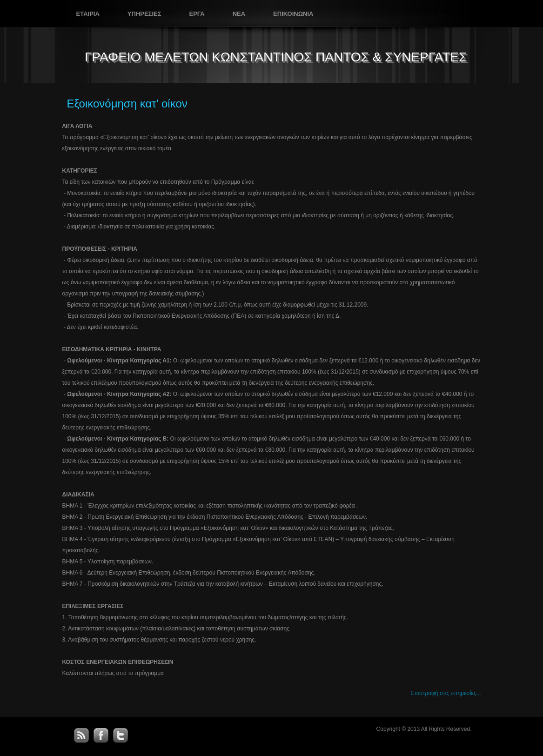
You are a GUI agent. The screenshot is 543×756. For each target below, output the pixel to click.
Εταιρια (88, 14)
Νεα (239, 14)
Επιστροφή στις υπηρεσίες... (446, 693)
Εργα (197, 14)
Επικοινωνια (293, 14)
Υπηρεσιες (144, 14)
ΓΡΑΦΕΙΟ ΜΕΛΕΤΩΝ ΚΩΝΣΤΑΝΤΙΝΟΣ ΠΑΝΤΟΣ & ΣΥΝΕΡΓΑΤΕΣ (276, 57)
